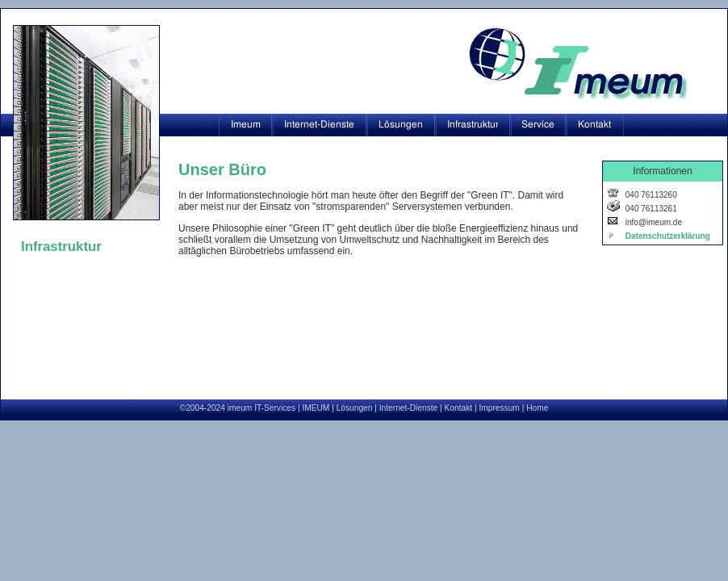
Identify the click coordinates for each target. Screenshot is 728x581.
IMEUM (316, 408)
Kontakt (459, 408)
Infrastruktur (61, 247)
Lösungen (355, 408)
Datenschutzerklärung (667, 236)
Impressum (499, 408)
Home (537, 408)
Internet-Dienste (408, 408)
